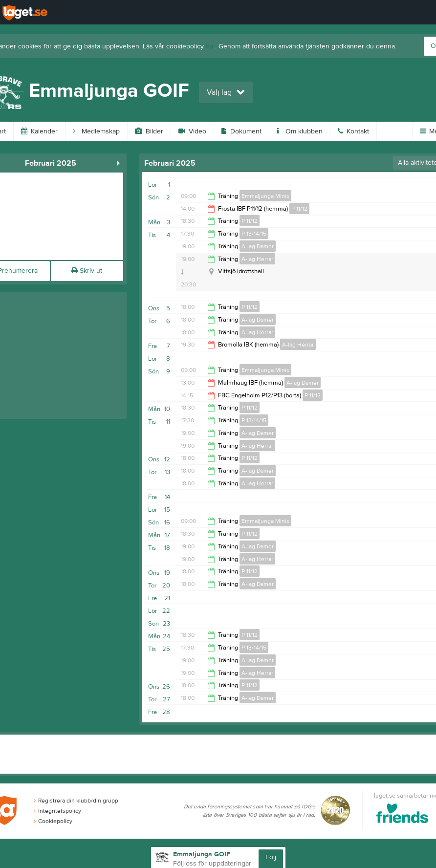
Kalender (39, 131)
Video (192, 131)
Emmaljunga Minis (265, 196)
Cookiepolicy (53, 821)
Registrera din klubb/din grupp (76, 801)
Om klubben (300, 131)
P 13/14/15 (254, 234)
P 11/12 (299, 209)
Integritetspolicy (57, 811)
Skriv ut (87, 271)
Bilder (149, 131)
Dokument (241, 131)
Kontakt (353, 131)
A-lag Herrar (257, 259)
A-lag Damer (258, 246)
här (210, 46)
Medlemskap (96, 131)
